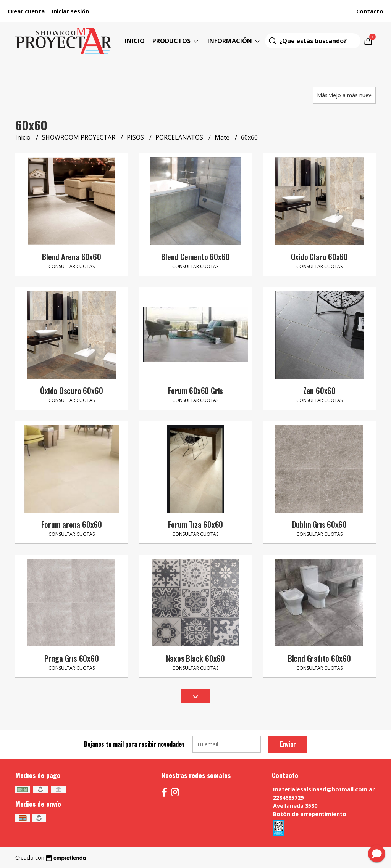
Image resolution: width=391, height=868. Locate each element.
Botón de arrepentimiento (310, 814)
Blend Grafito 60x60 (319, 658)
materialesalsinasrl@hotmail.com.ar (324, 789)
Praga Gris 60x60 (72, 658)
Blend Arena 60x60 (71, 256)
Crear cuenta (26, 11)
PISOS (136, 137)
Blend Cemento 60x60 (195, 256)
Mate (223, 137)
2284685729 (288, 798)
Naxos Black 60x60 (195, 658)
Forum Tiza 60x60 (196, 524)
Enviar (288, 744)
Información (234, 41)
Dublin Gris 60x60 (319, 524)
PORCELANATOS (180, 137)
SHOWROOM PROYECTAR (79, 137)
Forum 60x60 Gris (196, 390)
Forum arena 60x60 (72, 524)
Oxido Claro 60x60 (319, 256)
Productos (176, 41)
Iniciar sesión (70, 11)
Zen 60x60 (319, 390)
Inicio (135, 41)
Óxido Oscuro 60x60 (71, 390)
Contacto (370, 11)
